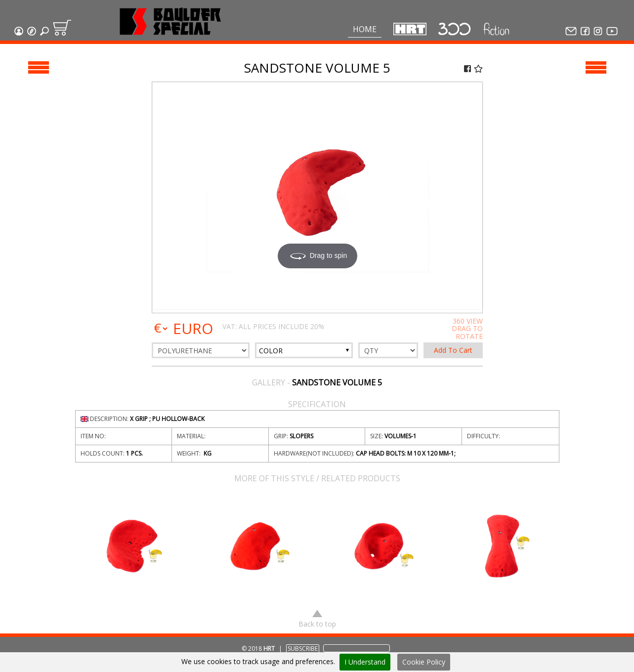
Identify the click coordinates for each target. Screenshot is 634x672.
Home (365, 29)
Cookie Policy (424, 662)
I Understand (365, 662)
